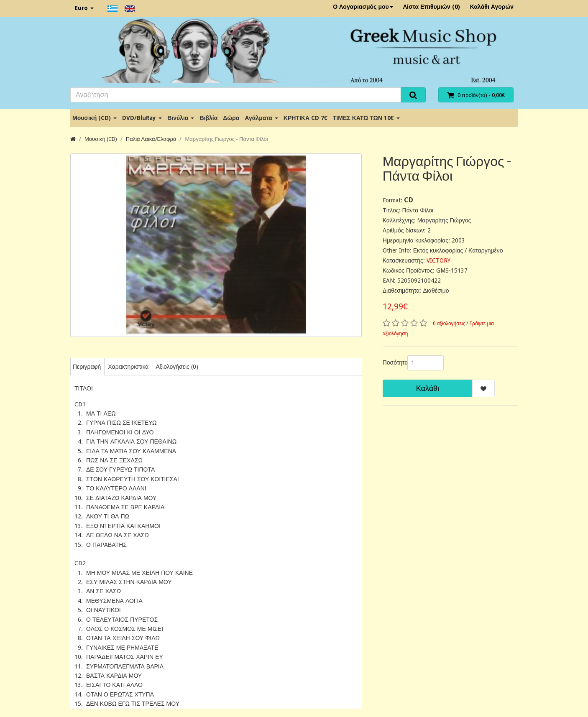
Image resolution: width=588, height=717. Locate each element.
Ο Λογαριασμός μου (363, 7)
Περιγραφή (87, 367)
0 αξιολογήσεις (449, 324)
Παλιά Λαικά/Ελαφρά (151, 139)
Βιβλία (208, 118)
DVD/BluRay (142, 118)
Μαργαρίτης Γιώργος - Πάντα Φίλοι (226, 139)
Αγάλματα (261, 118)
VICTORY (438, 260)
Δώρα (231, 118)
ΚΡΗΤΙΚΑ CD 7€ (306, 118)
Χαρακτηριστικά (128, 367)
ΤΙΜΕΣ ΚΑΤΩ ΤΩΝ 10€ (366, 118)
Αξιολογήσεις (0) (177, 367)
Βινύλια (181, 118)
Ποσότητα (392, 362)
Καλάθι (428, 388)
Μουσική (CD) (95, 118)
